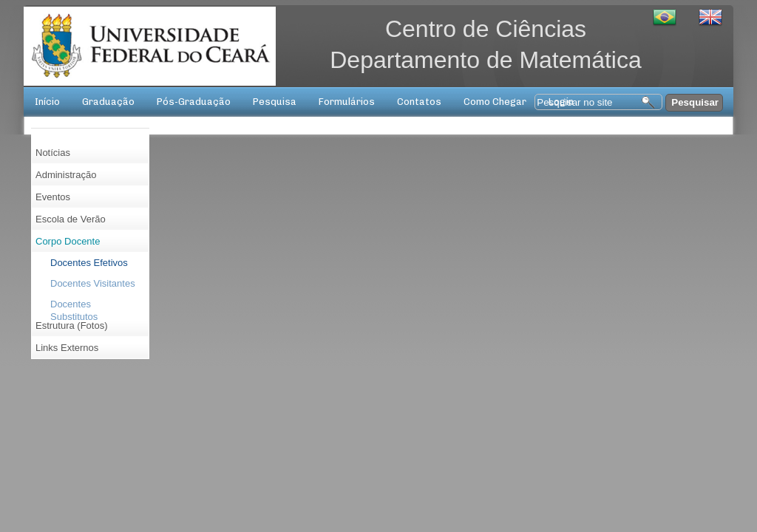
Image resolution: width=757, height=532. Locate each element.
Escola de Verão (71, 219)
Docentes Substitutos (74, 307)
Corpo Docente (68, 241)
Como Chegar (495, 102)
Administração (66, 175)
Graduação (108, 102)
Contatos (419, 102)
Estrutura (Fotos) (72, 325)
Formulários (347, 102)
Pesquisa (275, 102)
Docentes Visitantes (93, 283)
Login (561, 102)
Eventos (53, 197)
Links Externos (67, 348)
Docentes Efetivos (89, 263)
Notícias (53, 153)
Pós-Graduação (194, 102)
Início (47, 102)
